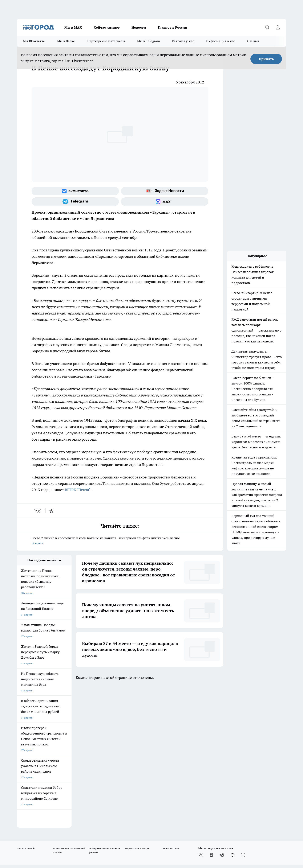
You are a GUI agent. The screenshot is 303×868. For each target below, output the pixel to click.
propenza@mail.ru (72, 752)
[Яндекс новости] (165, 191)
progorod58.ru (80, 781)
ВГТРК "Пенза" (78, 490)
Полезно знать (170, 706)
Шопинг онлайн (26, 706)
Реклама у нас (183, 41)
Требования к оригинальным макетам (39, 729)
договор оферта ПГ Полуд (32, 819)
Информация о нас (221, 41)
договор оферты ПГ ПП (31, 823)
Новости (139, 27)
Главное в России (173, 27)
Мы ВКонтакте (34, 41)
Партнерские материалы (106, 41)
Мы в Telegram (149, 41)
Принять (266, 59)
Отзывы (253, 41)
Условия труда (79, 729)
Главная (128, 729)
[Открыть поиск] (267, 27)
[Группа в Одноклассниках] (211, 712)
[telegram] (52, 511)
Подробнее (128, 833)
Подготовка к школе (137, 706)
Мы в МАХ (73, 27)
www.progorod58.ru (49, 740)
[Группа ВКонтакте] (75, 191)
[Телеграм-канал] (75, 202)
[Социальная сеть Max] (165, 202)
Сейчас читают (107, 27)
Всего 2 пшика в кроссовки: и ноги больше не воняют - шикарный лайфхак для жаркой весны (120, 541)
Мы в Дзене (66, 41)
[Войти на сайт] (278, 27)
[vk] (38, 511)
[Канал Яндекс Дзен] (233, 712)
